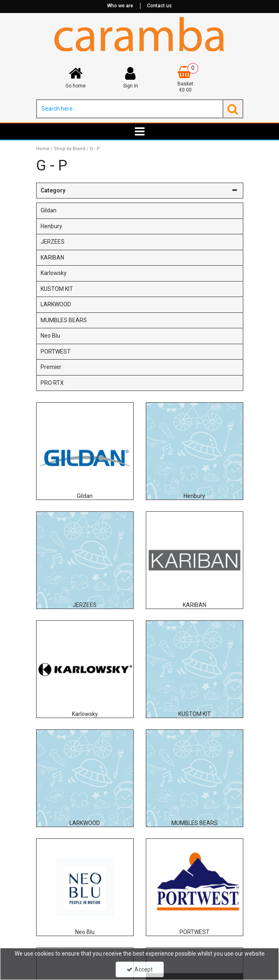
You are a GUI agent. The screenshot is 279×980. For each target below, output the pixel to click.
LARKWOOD (56, 304)
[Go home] (76, 78)
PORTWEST (56, 351)
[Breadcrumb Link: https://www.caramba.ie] (43, 149)
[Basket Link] (185, 80)
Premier (51, 367)
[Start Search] (233, 109)
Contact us (159, 6)
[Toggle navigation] (139, 131)
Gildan (49, 210)
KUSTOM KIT (57, 289)
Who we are (120, 6)
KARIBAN (52, 258)
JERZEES (53, 242)
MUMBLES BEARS (64, 320)
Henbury (51, 226)
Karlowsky (54, 273)
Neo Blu (50, 336)
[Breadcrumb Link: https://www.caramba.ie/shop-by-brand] (70, 149)
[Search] (129, 109)
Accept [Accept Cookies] (140, 969)
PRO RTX (52, 383)
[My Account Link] (131, 78)
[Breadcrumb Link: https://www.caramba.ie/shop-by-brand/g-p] (95, 149)
